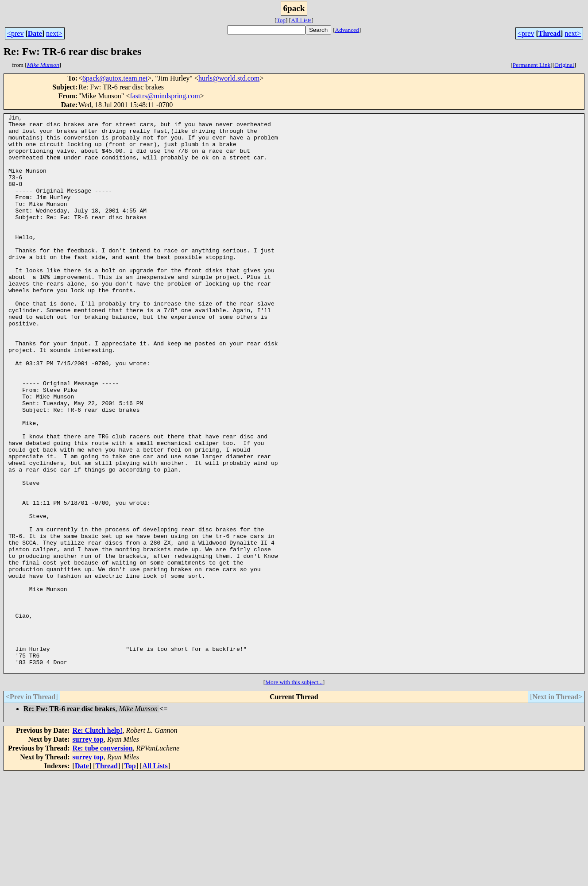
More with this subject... (294, 794)
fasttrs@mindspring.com (165, 96)
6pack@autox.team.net (115, 78)
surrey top (88, 851)
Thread (549, 33)
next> (54, 33)
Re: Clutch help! (98, 842)
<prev (15, 33)
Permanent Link (532, 65)
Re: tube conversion (103, 860)
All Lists (301, 20)
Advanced (347, 30)
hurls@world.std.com (229, 78)
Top (281, 20)
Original (564, 65)
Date (35, 33)
